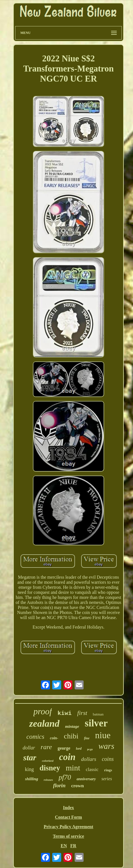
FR (73, 846)
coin (67, 757)
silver (96, 723)
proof (43, 711)
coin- (54, 738)
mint (73, 768)
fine (87, 738)
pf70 (65, 777)
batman (98, 714)
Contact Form (68, 817)
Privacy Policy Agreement (69, 827)
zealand (44, 723)
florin (59, 785)
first (82, 713)
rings (108, 770)
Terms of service (68, 836)
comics (35, 737)
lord (79, 749)
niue (103, 735)
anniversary (86, 779)
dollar (29, 748)
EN (64, 846)
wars (106, 746)
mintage (72, 726)
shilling (32, 779)
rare (46, 747)
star (30, 757)
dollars (89, 759)
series (107, 779)
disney (50, 768)
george (64, 748)
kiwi (65, 713)
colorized (48, 761)
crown (78, 786)
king (29, 769)
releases (48, 780)
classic (92, 769)
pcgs (90, 749)
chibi (71, 736)
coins (108, 759)
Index (68, 808)
